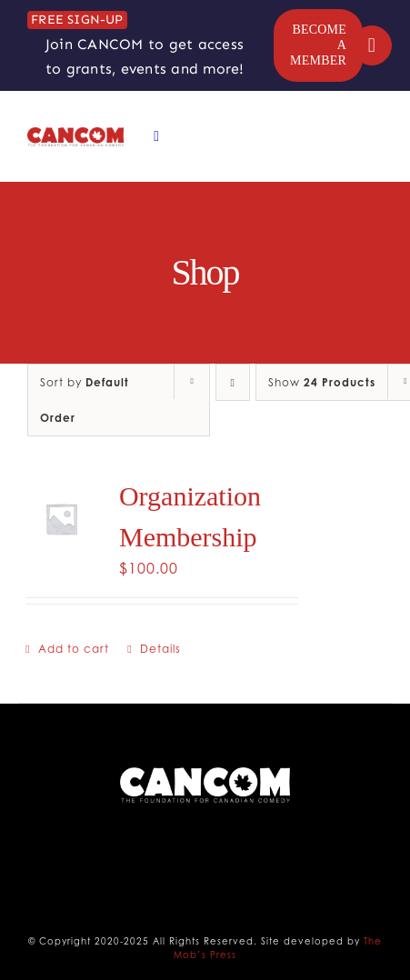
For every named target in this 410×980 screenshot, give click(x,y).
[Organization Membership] (61, 519)
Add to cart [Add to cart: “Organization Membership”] (74, 649)
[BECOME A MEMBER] (318, 45)
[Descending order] (233, 382)
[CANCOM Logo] (75, 135)
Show (322, 382)
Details (160, 649)
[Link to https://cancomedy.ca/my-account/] (372, 45)
